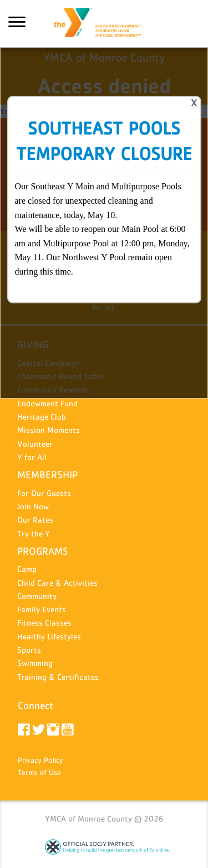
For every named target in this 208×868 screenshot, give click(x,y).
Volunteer (35, 444)
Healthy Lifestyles (49, 636)
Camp (27, 569)
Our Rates (35, 520)
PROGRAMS (43, 551)
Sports (29, 650)
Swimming (35, 663)
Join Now (33, 506)
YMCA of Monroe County (104, 24)
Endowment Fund (47, 403)
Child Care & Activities (57, 583)
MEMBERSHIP (47, 475)
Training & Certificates (58, 677)
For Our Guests (44, 493)
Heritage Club (42, 417)
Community (37, 596)
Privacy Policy (40, 760)
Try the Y (34, 533)
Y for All (32, 457)
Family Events (42, 609)
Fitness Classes (44, 622)
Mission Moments (49, 430)
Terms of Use (39, 772)
